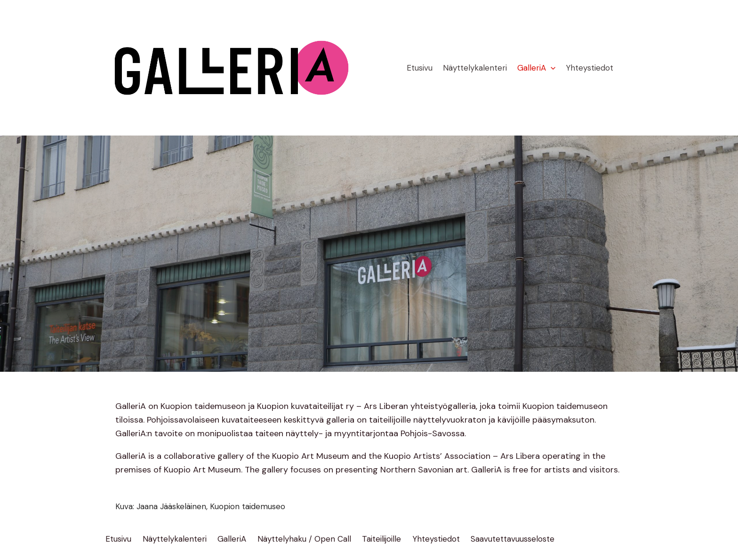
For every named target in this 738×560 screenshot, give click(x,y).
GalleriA (536, 68)
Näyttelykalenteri (475, 68)
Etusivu (420, 68)
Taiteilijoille (381, 539)
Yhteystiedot (590, 68)
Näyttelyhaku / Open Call (304, 539)
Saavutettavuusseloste (513, 539)
